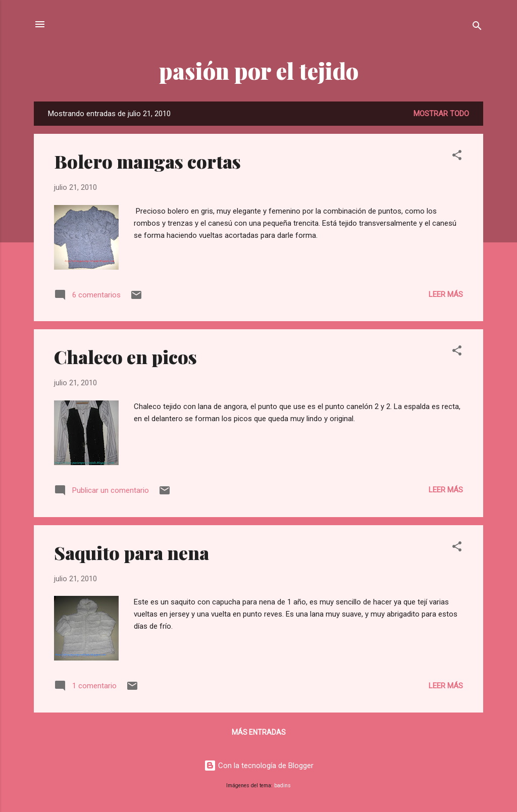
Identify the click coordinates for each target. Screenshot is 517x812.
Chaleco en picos (125, 357)
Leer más (446, 294)
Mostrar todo (441, 114)
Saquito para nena (132, 552)
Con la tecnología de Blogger (259, 766)
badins (282, 785)
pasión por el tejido (259, 70)
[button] (457, 157)
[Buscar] (477, 28)
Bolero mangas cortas (147, 161)
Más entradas (259, 732)
